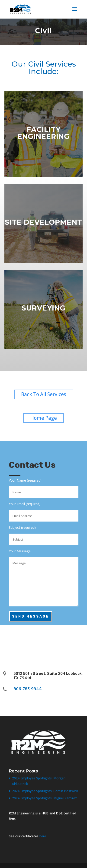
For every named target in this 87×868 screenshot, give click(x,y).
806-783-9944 (28, 689)
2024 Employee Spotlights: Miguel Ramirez (45, 798)
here (43, 836)
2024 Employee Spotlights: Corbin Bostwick (45, 791)
